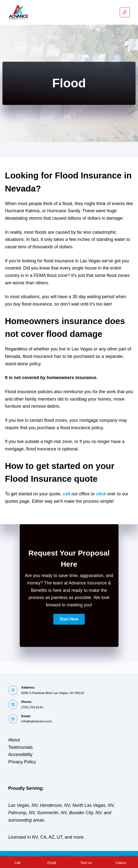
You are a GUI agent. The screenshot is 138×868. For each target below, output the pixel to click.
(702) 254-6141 (32, 707)
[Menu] (125, 12)
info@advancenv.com (37, 721)
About (14, 740)
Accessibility (20, 754)
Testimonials (21, 747)
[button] (69, 619)
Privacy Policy (22, 762)
